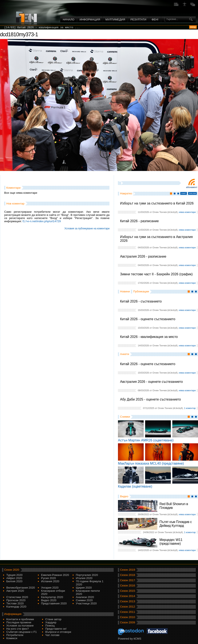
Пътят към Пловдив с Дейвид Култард (176, 524)
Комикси (12, 638)
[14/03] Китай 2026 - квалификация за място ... (42, 28)
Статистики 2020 (17, 597)
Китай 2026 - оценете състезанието (148, 319)
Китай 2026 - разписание (139, 221)
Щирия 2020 (84, 588)
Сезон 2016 (128, 586)
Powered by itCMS (130, 639)
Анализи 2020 (85, 597)
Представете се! (56, 629)
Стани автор (53, 619)
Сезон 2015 (128, 591)
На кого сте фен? (18, 629)
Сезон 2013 (128, 601)
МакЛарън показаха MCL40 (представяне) (151, 463)
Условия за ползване (20, 626)
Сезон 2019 (128, 570)
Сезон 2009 (128, 622)
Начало (69, 19)
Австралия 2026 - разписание (143, 256)
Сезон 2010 (128, 617)
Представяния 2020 (54, 603)
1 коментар (190, 408)
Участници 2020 (86, 603)
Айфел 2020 (14, 578)
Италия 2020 (84, 578)
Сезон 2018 (128, 575)
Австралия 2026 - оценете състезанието (151, 382)
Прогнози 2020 (16, 600)
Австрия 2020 (15, 591)
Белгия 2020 (14, 581)
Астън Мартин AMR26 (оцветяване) (146, 440)
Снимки (125, 417)
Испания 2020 (50, 581)
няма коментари (187, 212)
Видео (124, 496)
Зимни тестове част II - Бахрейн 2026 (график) (156, 274)
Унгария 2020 (50, 588)
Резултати (138, 19)
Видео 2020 (49, 600)
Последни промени (19, 622)
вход (193, 27)
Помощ (50, 626)
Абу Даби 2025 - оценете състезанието (151, 399)
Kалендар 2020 (16, 607)
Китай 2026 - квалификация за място (149, 337)
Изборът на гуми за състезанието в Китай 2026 (157, 203)
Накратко (126, 193)
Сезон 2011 (128, 612)
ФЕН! (155, 19)
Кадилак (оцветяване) (135, 486)
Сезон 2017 (128, 580)
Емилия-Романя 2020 (55, 575)
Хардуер (51, 622)
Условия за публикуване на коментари (87, 229)
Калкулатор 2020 (52, 597)
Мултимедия (115, 19)
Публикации (141, 291)
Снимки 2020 (84, 600)
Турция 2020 (14, 575)
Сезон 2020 (12, 570)
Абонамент (192, 187)
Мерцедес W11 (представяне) (171, 542)
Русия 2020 (48, 578)
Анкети (125, 354)
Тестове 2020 (15, 603)
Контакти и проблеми (20, 619)
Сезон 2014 (128, 596)
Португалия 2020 (87, 575)
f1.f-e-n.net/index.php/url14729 (42, 221)
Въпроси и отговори (58, 632)
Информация (90, 19)
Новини (125, 291)
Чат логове (52, 635)
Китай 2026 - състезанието (141, 301)
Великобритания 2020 (21, 588)
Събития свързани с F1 (21, 632)
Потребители (15, 635)
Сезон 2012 (128, 607)
